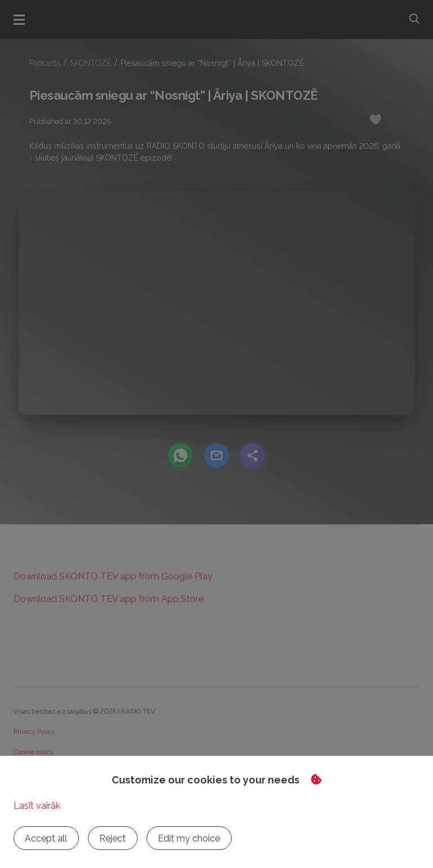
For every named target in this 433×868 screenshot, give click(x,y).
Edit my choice (185, 838)
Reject (110, 838)
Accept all (45, 838)
